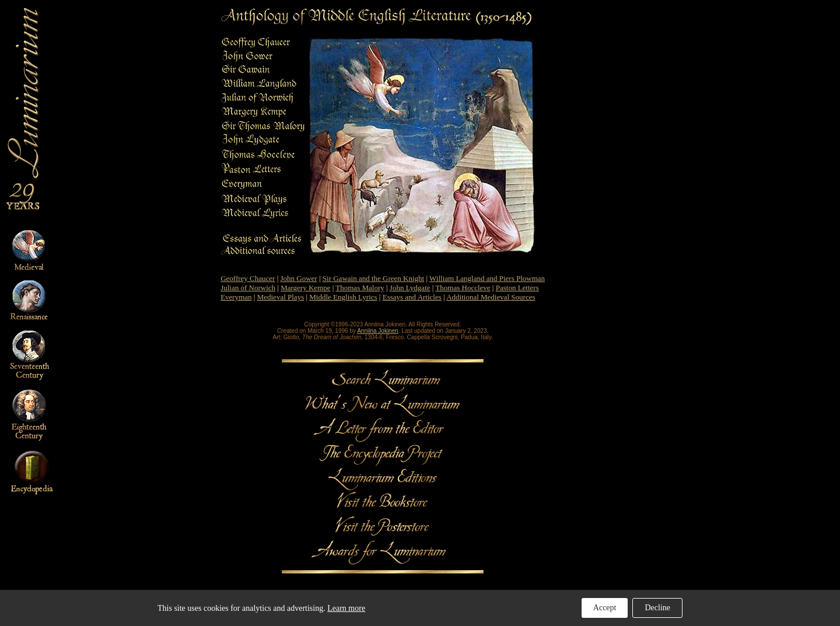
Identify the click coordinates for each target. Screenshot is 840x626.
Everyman (236, 297)
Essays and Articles (412, 297)
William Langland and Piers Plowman (487, 278)
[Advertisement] (791, 181)
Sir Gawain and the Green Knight (373, 278)
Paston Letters (517, 288)
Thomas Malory (360, 288)
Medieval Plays (281, 297)
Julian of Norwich (248, 288)
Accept (605, 608)
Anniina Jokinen (378, 331)
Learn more (346, 608)
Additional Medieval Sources (491, 297)
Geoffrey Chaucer (248, 278)
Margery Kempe (305, 288)
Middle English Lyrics (343, 297)
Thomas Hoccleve (463, 288)
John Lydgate (410, 288)
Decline (657, 608)
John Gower (299, 278)
